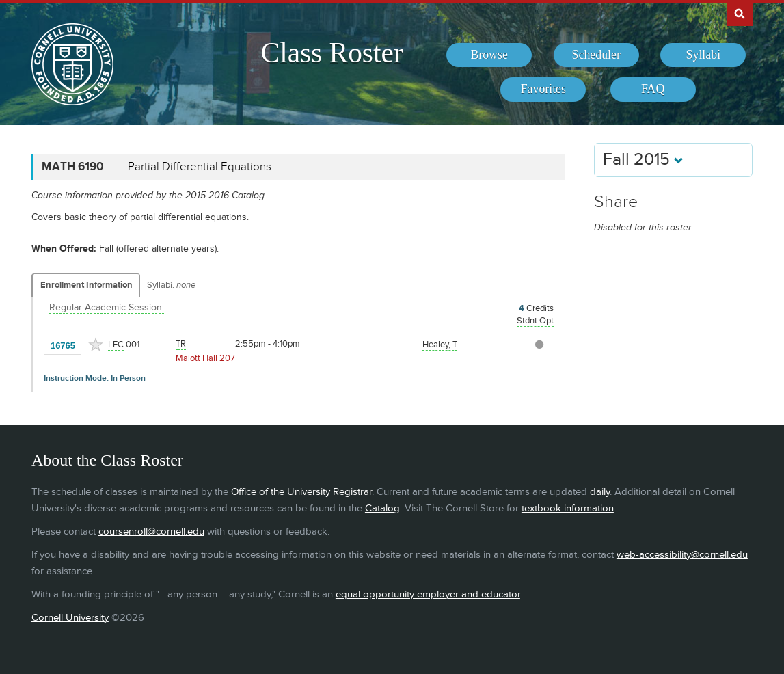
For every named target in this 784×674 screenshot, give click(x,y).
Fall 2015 (643, 160)
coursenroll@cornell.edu (151, 531)
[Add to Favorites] (96, 345)
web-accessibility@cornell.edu (682, 555)
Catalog (382, 508)
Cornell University (70, 618)
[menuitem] (489, 55)
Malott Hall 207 (205, 358)
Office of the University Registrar (301, 492)
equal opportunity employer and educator (428, 594)
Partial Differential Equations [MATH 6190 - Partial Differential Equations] (200, 167)
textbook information (568, 508)
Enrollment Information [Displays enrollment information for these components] (86, 285)
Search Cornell (740, 13)
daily (600, 492)
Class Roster (332, 53)
